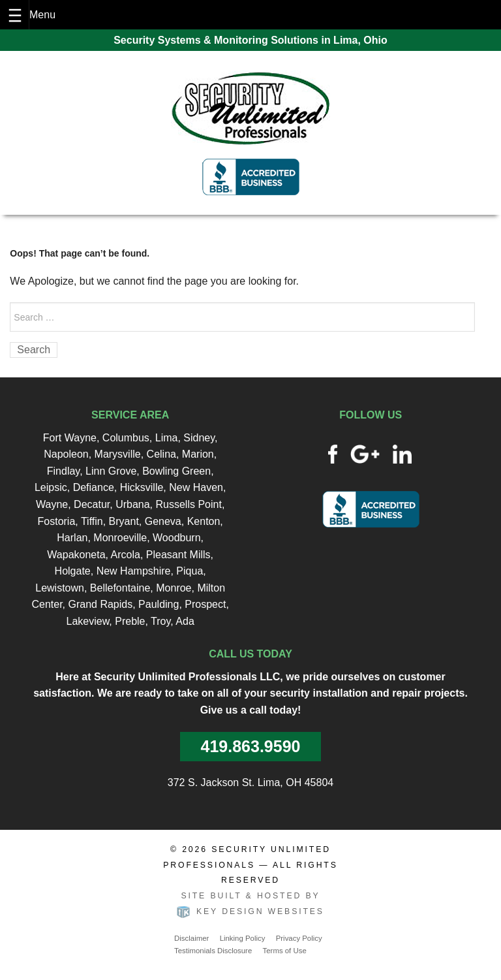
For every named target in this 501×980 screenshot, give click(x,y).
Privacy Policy (299, 938)
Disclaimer (191, 938)
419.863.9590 (251, 746)
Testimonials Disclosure (213, 951)
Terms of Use (285, 951)
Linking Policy (243, 938)
